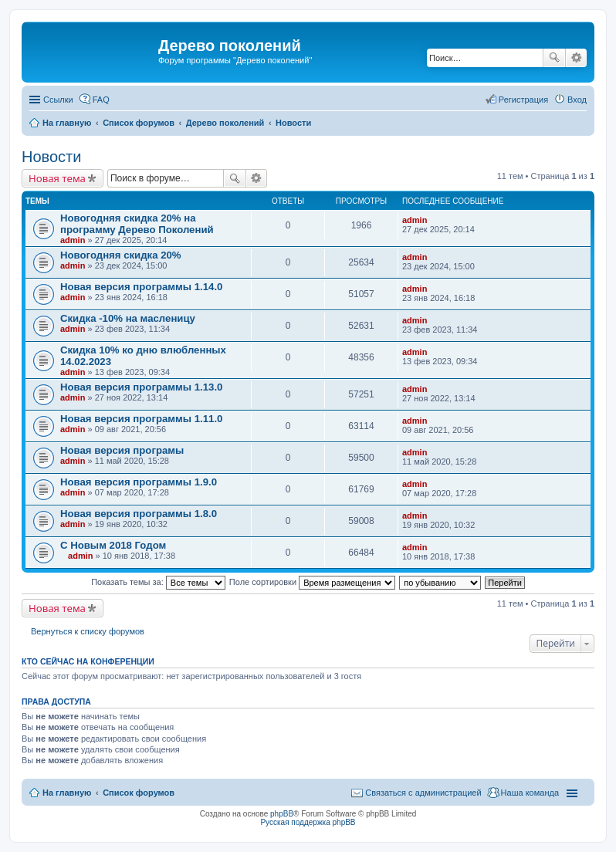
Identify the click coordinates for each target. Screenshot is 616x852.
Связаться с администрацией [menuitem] (423, 793)
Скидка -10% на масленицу (128, 318)
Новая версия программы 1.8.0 (139, 514)
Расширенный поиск (576, 58)
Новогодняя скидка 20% (121, 255)
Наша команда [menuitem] (530, 793)
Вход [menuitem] (577, 100)
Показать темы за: (158, 582)
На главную (67, 793)
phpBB (282, 814)
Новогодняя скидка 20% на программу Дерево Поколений (137, 224)
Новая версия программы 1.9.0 (139, 482)
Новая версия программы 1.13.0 (141, 387)
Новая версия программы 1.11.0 (141, 419)
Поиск (554, 58)
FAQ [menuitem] (101, 100)
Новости (51, 157)
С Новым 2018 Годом (113, 545)
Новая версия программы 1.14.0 (141, 287)
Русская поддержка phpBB (308, 822)
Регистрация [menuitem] (523, 100)
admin (73, 240)
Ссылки (58, 100)
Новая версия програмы (122, 450)
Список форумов (139, 793)
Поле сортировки (312, 582)
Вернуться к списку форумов (88, 631)
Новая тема (57, 178)
